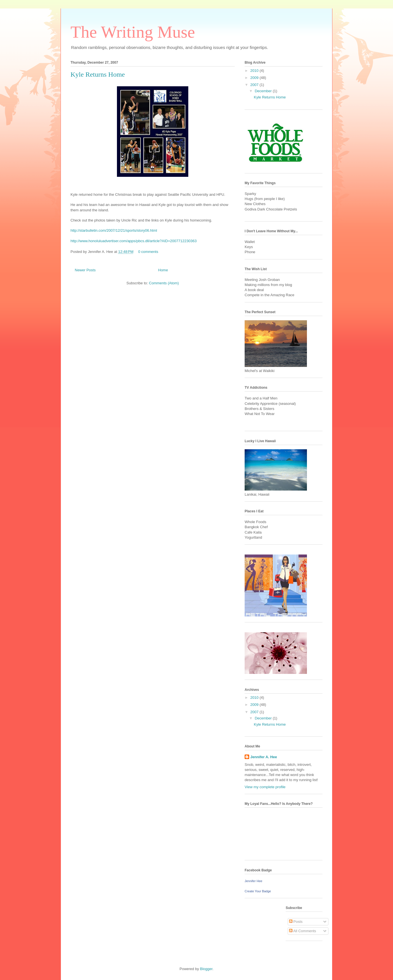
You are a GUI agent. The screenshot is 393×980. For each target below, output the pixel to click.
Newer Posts (85, 270)
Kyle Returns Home (98, 74)
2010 (255, 71)
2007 (255, 85)
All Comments (303, 931)
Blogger (206, 969)
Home (163, 270)
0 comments (148, 252)
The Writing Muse (133, 32)
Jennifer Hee (253, 881)
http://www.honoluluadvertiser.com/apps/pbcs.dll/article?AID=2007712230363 (134, 241)
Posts (296, 922)
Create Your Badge (258, 891)
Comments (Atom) (164, 283)
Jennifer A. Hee (264, 757)
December (264, 91)
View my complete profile (265, 787)
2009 (255, 78)
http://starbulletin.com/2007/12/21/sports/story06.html (114, 230)
